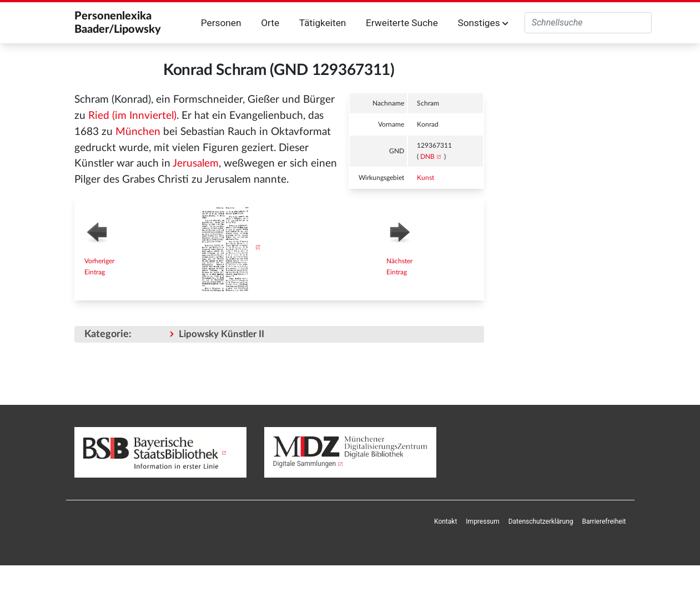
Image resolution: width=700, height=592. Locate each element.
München (138, 132)
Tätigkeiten (323, 23)
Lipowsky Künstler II (221, 334)
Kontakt (445, 521)
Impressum (482, 521)
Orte (270, 23)
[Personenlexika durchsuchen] (588, 23)
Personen (221, 23)
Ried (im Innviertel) (132, 116)
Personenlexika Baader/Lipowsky (118, 23)
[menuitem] (445, 522)
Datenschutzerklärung (541, 521)
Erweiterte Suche (402, 23)
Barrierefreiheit (604, 521)
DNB (427, 157)
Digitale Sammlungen (305, 464)
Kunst (425, 178)
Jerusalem (196, 164)
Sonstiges (483, 23)
